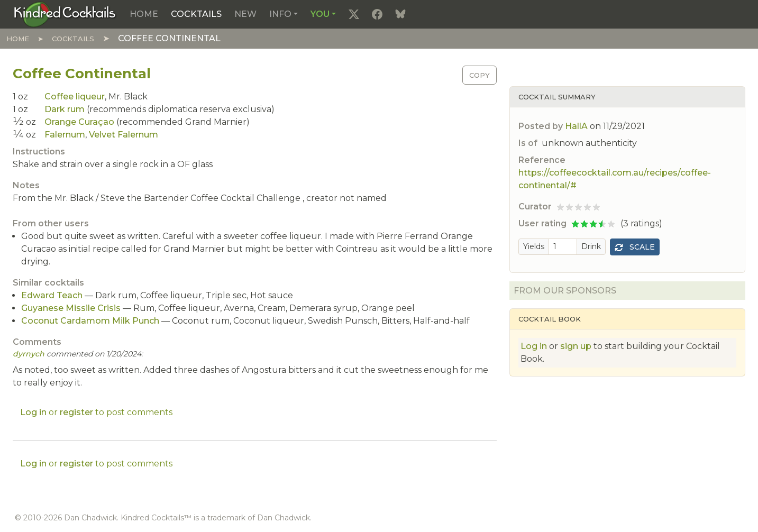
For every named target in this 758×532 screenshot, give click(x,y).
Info (280, 14)
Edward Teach (52, 295)
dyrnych (29, 354)
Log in (534, 346)
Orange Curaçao (79, 122)
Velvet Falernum (124, 135)
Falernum (65, 135)
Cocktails (196, 14)
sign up (576, 346)
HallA (576, 126)
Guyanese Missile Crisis (71, 308)
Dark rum (65, 109)
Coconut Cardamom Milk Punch (90, 321)
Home (144, 14)
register (76, 412)
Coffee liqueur (75, 97)
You (320, 14)
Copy (480, 75)
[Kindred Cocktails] (65, 14)
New (245, 14)
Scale (635, 247)
